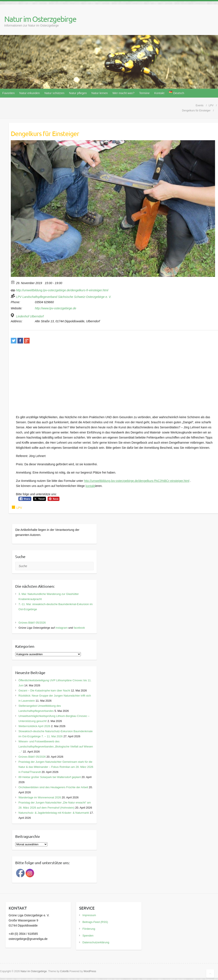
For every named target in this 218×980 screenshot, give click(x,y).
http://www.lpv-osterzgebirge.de (56, 308)
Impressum (89, 915)
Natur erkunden (30, 93)
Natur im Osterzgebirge (40, 19)
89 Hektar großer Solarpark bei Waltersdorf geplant (50, 777)
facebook (79, 628)
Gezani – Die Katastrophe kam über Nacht (44, 690)
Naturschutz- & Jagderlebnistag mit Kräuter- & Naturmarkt (54, 813)
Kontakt (159, 93)
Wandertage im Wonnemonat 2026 (40, 797)
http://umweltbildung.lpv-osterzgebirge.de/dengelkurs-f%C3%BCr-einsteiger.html (137, 481)
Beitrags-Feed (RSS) (95, 922)
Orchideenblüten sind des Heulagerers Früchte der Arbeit (53, 787)
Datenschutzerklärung (96, 942)
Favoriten (8, 93)
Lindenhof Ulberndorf (30, 316)
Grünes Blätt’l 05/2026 (32, 623)
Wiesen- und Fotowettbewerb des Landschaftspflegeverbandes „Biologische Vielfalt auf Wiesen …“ (56, 747)
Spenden (88, 936)
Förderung (89, 929)
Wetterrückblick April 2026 (34, 726)
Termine (144, 93)
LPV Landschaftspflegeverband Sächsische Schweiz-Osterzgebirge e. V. (64, 297)
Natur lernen (100, 93)
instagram (61, 628)
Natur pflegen (78, 93)
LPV (19, 508)
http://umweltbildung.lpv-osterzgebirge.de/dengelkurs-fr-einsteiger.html (60, 290)
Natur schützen (54, 93)
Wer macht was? (123, 93)
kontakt (90, 486)
